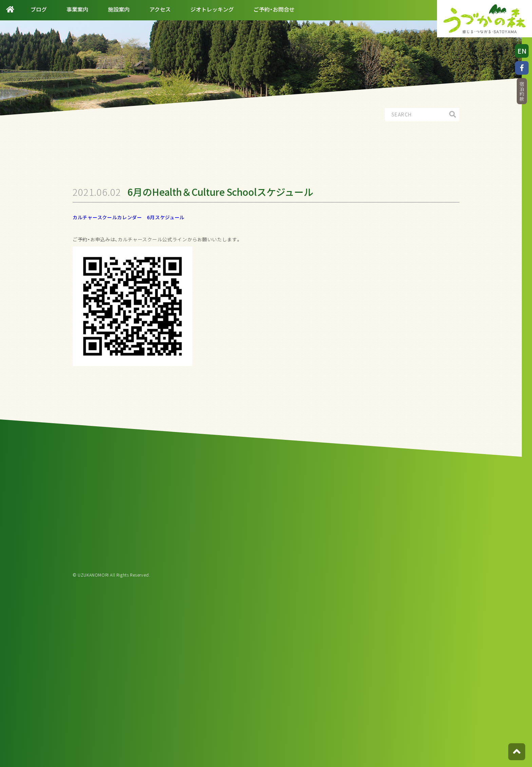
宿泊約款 (522, 91)
